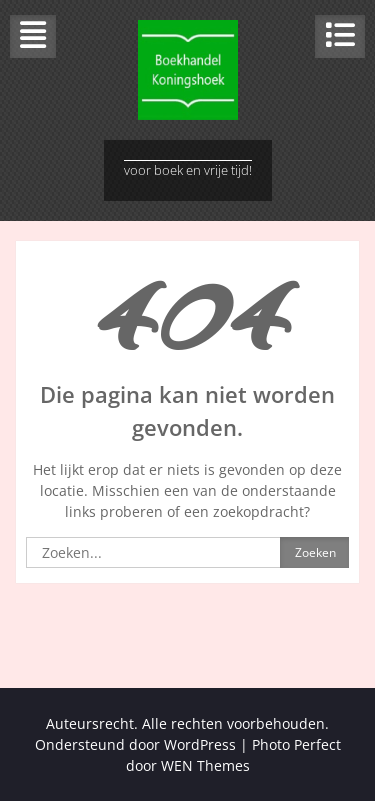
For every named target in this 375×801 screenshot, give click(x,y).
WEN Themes (205, 765)
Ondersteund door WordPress (135, 744)
